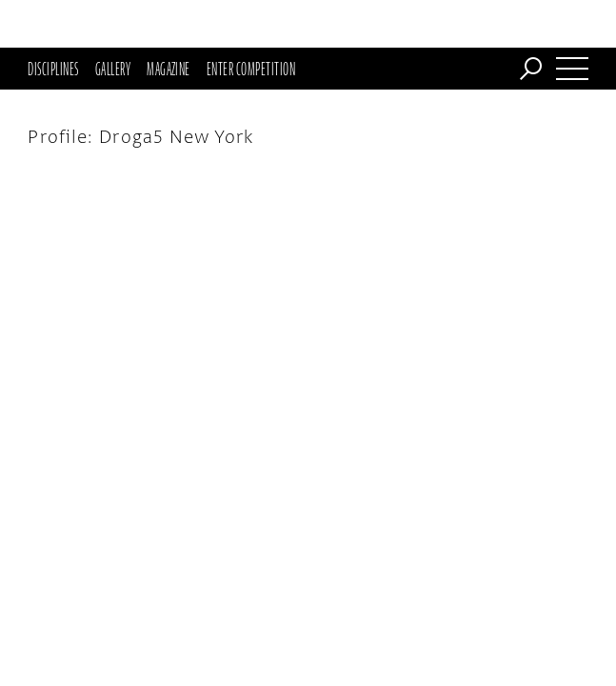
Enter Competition (251, 21)
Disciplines (53, 21)
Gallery (113, 21)
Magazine (169, 21)
